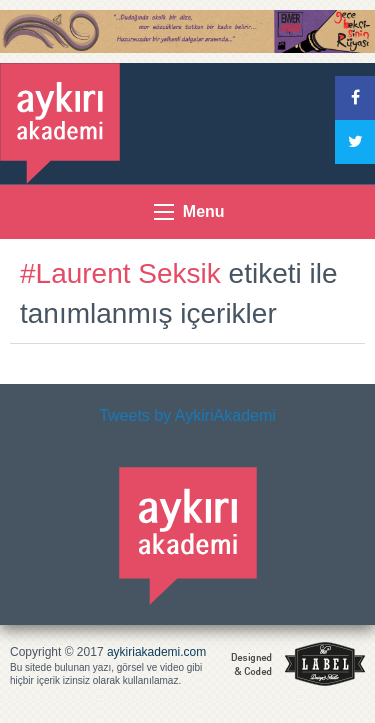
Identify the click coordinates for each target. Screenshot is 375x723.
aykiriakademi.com (156, 652)
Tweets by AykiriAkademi (187, 415)
